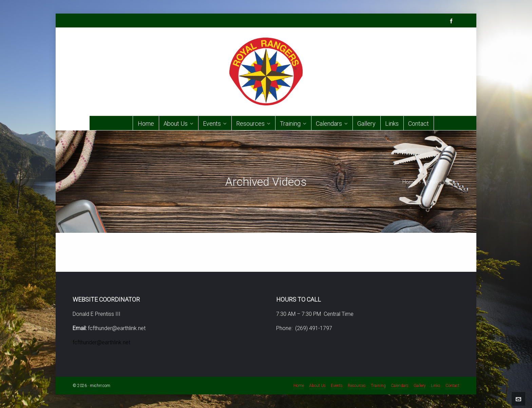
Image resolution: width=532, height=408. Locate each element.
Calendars (400, 386)
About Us (317, 386)
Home (409, 182)
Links (436, 386)
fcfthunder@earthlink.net (101, 342)
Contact (452, 386)
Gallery (420, 386)
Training (378, 386)
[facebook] (452, 21)
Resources (357, 386)
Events (337, 386)
